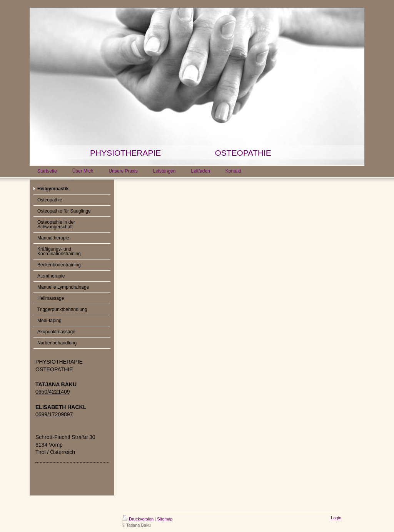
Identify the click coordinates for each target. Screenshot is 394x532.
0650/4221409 (53, 392)
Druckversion (138, 519)
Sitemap (165, 519)
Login (336, 518)
